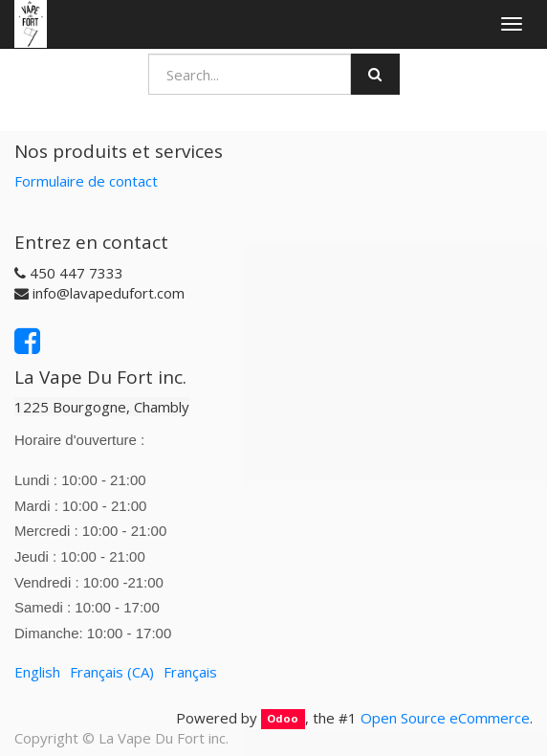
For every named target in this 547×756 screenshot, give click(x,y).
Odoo (283, 719)
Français (190, 672)
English (37, 672)
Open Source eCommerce (445, 718)
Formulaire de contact (86, 181)
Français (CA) (112, 672)
